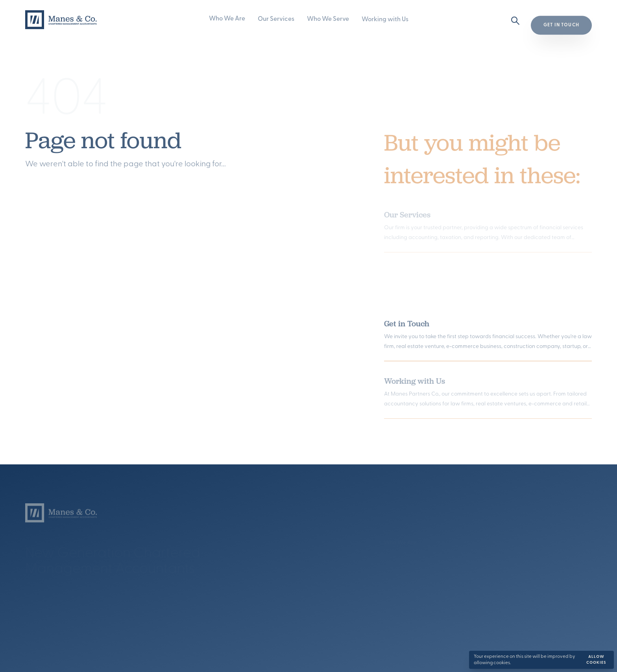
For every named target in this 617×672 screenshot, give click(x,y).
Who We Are (227, 19)
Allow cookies (596, 660)
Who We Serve (328, 19)
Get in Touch (407, 325)
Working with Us (385, 20)
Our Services (276, 19)
